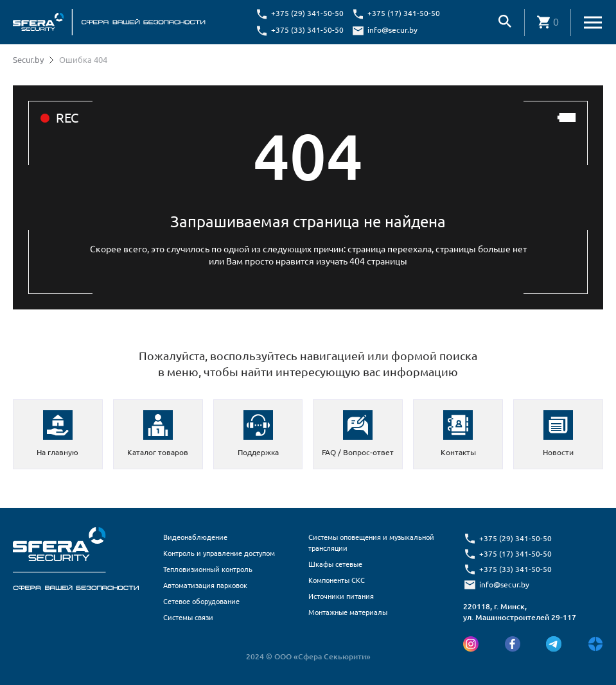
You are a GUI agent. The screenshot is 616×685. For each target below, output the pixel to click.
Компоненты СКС (337, 580)
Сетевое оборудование (201, 602)
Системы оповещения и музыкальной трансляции (371, 543)
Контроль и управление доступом (219, 553)
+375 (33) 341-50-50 (307, 30)
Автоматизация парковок (205, 585)
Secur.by (28, 60)
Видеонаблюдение (195, 537)
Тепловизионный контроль (208, 569)
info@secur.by (392, 30)
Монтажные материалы (348, 612)
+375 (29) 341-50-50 (307, 13)
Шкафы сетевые (335, 564)
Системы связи (188, 618)
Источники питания (341, 596)
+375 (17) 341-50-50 (404, 13)
